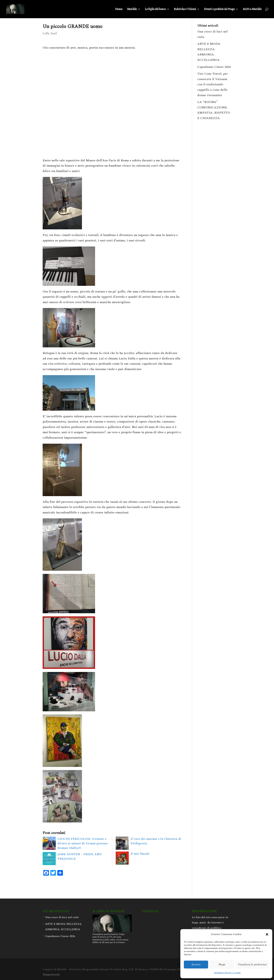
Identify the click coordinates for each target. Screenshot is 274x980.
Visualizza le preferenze (252, 965)
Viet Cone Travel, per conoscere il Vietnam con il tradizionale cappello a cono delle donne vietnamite (212, 84)
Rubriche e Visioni (185, 10)
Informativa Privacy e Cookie (227, 973)
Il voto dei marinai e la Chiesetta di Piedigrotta (156, 841)
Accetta (196, 965)
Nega (222, 965)
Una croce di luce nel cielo (62, 917)
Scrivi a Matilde (252, 10)
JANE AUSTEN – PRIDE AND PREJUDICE (80, 856)
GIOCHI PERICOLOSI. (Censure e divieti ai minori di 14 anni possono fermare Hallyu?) (83, 843)
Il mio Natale (140, 854)
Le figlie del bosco (155, 10)
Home (119, 10)
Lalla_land (50, 33)
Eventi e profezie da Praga (219, 10)
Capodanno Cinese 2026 (214, 67)
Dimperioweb (51, 975)
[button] (267, 934)
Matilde (132, 10)
